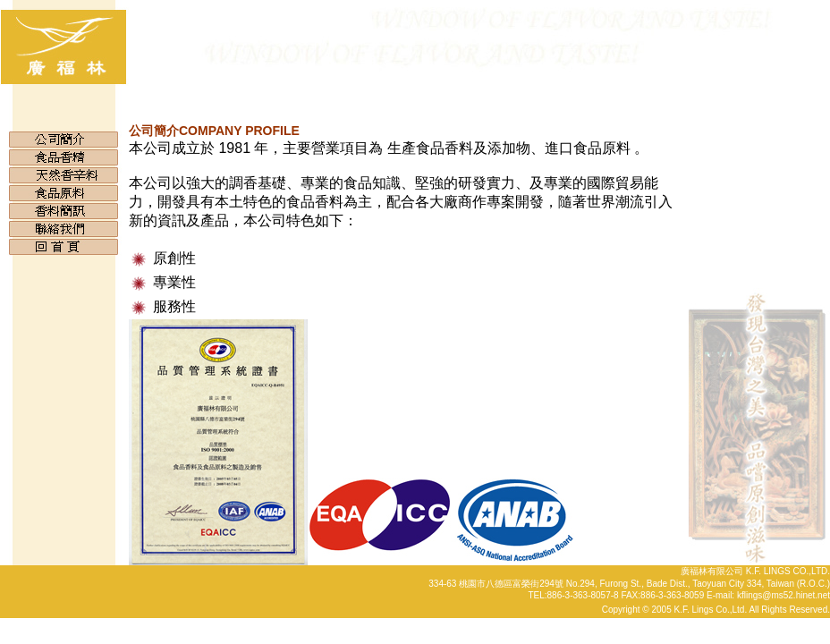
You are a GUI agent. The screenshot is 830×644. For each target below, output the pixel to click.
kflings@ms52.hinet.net (783, 595)
